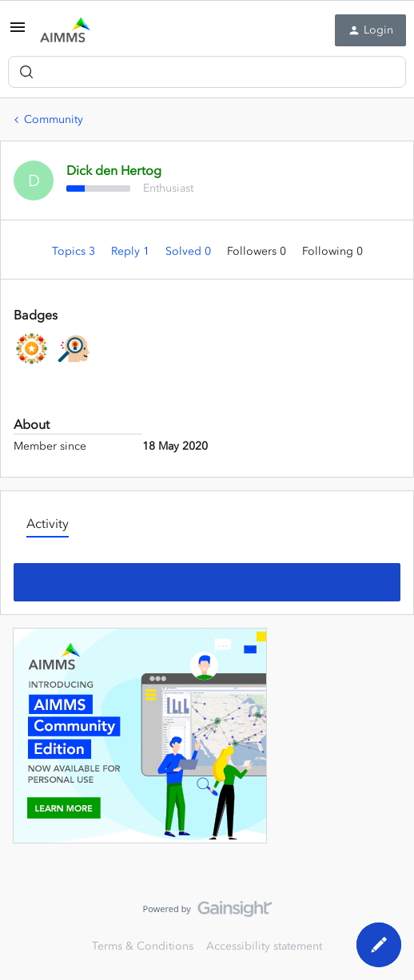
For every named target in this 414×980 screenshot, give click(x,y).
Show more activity (207, 577)
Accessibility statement (264, 946)
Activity (48, 523)
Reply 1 (132, 251)
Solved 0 (190, 251)
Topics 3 (75, 251)
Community (54, 119)
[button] (18, 33)
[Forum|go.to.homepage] (65, 30)
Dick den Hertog (114, 170)
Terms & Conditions (143, 946)
